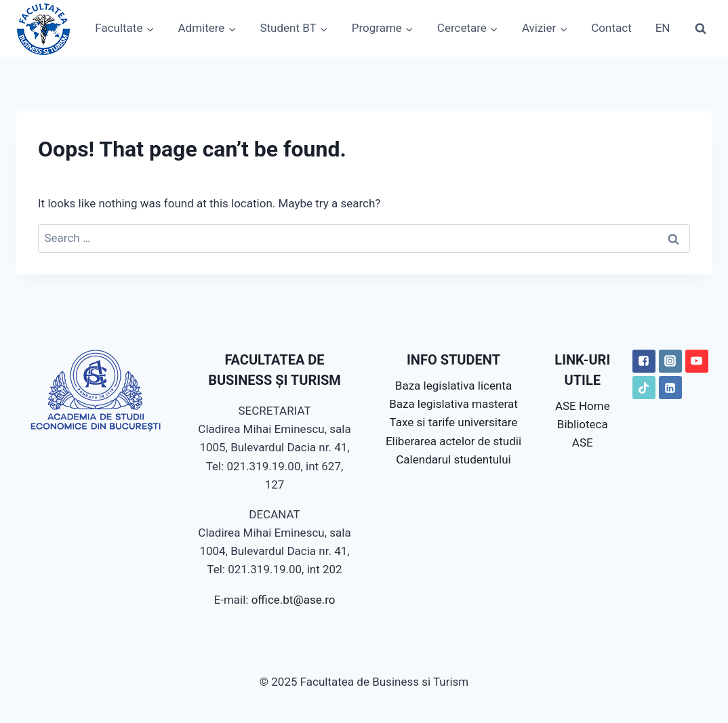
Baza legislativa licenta (453, 386)
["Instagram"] (670, 361)
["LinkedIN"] (670, 388)
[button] (150, 28)
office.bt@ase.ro (294, 600)
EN (663, 28)
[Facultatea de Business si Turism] (43, 28)
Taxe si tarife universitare (454, 422)
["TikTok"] (644, 388)
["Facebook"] (644, 361)
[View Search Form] (700, 28)
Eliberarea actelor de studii (453, 441)
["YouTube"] (697, 361)
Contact (611, 28)
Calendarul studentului (453, 459)
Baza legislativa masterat (453, 404)
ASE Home (583, 406)
